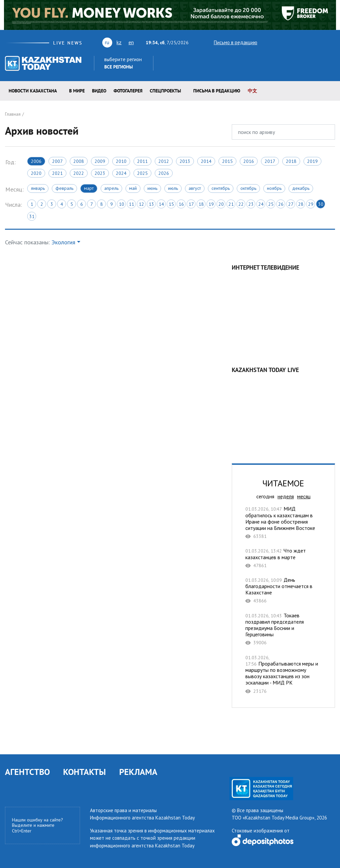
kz (119, 42)
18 (201, 204)
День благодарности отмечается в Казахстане (283, 590)
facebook (312, 42)
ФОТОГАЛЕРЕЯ (128, 91)
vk (291, 42)
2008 (79, 161)
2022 (79, 173)
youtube (278, 42)
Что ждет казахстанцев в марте (283, 558)
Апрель (111, 188)
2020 (36, 173)
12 (141, 204)
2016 (249, 161)
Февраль (64, 188)
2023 (100, 173)
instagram (321, 42)
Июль (173, 188)
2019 (312, 161)
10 (122, 204)
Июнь (152, 188)
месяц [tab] (304, 496)
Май (133, 188)
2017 (270, 161)
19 (211, 204)
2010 (121, 161)
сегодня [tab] (265, 496)
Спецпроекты (165, 91)
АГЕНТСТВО (27, 772)
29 (311, 204)
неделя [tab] (286, 496)
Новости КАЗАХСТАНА (33, 91)
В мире (77, 91)
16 (181, 204)
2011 (142, 161)
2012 (164, 161)
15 (171, 204)
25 (271, 204)
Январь (38, 188)
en (131, 42)
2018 (291, 161)
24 (261, 204)
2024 (121, 173)
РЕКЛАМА (138, 772)
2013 (185, 161)
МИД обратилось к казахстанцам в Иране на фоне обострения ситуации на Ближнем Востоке (283, 522)
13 (151, 204)
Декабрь (301, 188)
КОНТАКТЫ (85, 772)
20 (221, 204)
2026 (164, 173)
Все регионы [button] (119, 67)
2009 (100, 161)
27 (291, 204)
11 (131, 204)
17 (191, 204)
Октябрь (248, 188)
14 (161, 204)
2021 (57, 173)
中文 (252, 91)
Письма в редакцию (217, 91)
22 (241, 204)
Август (195, 188)
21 (231, 204)
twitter (267, 42)
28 (301, 204)
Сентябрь (221, 188)
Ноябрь (274, 188)
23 (251, 204)
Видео (99, 91)
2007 (57, 161)
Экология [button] (63, 242)
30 (321, 204)
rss (302, 42)
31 (32, 216)
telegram (332, 42)
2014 (206, 161)
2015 (227, 161)
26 (281, 204)
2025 (142, 173)
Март (89, 188)
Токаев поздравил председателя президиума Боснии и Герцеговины (283, 629)
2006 (36, 161)
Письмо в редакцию (230, 42)
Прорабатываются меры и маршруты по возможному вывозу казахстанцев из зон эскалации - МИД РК (283, 674)
